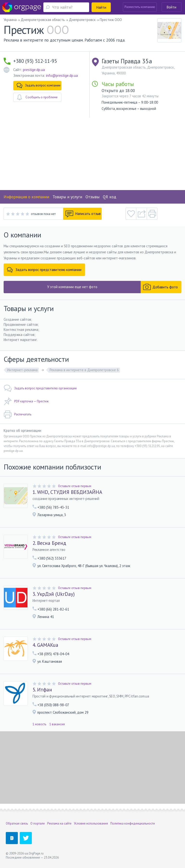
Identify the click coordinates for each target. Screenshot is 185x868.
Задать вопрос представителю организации (40, 388)
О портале (38, 823)
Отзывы (92, 197)
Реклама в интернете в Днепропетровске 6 (84, 370)
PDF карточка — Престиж (26, 401)
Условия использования (91, 823)
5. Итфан (42, 690)
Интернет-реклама (22, 370)
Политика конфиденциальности (133, 823)
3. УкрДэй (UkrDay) (54, 594)
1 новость (39, 724)
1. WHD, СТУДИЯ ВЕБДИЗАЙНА (67, 492)
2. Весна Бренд (49, 543)
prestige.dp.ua (34, 70)
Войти (172, 7)
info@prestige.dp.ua (62, 75)
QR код (110, 197)
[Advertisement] (92, 154)
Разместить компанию (140, 7)
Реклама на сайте (59, 823)
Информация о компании (26, 197)
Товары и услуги (67, 197)
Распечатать (17, 414)
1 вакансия (57, 724)
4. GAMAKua (45, 645)
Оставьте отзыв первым (75, 486)
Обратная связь (17, 823)
